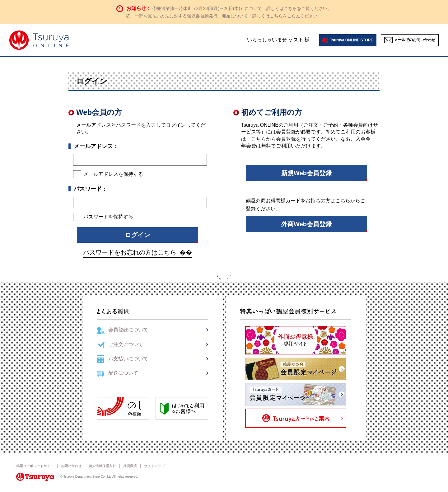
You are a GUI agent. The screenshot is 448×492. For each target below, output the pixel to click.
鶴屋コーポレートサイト (35, 466)
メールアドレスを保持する (113, 174)
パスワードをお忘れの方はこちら (130, 252)
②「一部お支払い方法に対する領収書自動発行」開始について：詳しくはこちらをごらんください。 (224, 16)
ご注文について (126, 344)
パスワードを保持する (108, 217)
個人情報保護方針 (102, 466)
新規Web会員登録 (306, 173)
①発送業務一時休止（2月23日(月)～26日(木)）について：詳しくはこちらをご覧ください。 (242, 8)
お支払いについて (128, 359)
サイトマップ (154, 466)
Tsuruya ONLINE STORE (352, 40)
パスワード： (91, 189)
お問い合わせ (71, 466)
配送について (123, 373)
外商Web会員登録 (306, 224)
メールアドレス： (96, 146)
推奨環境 (130, 466)
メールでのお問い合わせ (415, 40)
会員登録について (128, 330)
